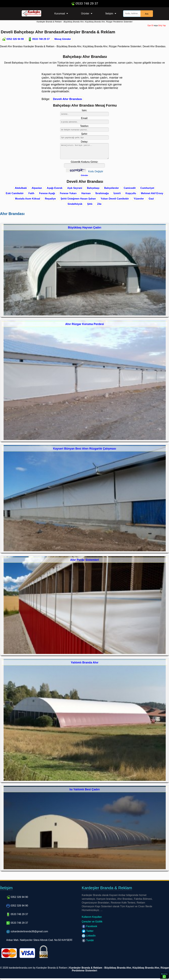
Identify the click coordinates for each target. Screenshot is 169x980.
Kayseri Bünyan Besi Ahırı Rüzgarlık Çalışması (85, 449)
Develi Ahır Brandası (67, 99)
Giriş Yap (162, 26)
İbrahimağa (102, 193)
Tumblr (88, 940)
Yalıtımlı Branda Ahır (84, 663)
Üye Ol (150, 26)
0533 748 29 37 (84, 3)
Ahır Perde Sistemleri (85, 560)
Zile (99, 204)
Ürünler (85, 14)
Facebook (89, 926)
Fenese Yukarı (68, 193)
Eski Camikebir (15, 193)
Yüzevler (139, 199)
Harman (86, 193)
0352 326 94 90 (13, 39)
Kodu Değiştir (96, 171)
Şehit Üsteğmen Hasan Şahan (78, 199)
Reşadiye (50, 199)
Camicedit (130, 188)
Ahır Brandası (12, 214)
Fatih (31, 193)
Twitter (88, 931)
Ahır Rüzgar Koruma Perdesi (85, 324)
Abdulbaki (21, 188)
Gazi (151, 199)
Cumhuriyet (147, 188)
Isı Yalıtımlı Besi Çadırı (85, 789)
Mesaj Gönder (63, 39)
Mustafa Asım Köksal (28, 199)
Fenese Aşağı (47, 193)
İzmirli (117, 193)
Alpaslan (37, 188)
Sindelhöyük (75, 204)
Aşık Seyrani (75, 188)
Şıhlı (90, 204)
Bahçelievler (112, 188)
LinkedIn (89, 936)
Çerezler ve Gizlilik (92, 922)
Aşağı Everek (55, 188)
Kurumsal (60, 14)
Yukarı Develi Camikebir (115, 199)
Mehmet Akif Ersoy (152, 193)
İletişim (109, 14)
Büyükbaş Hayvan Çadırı (84, 228)
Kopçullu (131, 193)
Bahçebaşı (93, 188)
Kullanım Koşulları (92, 917)
